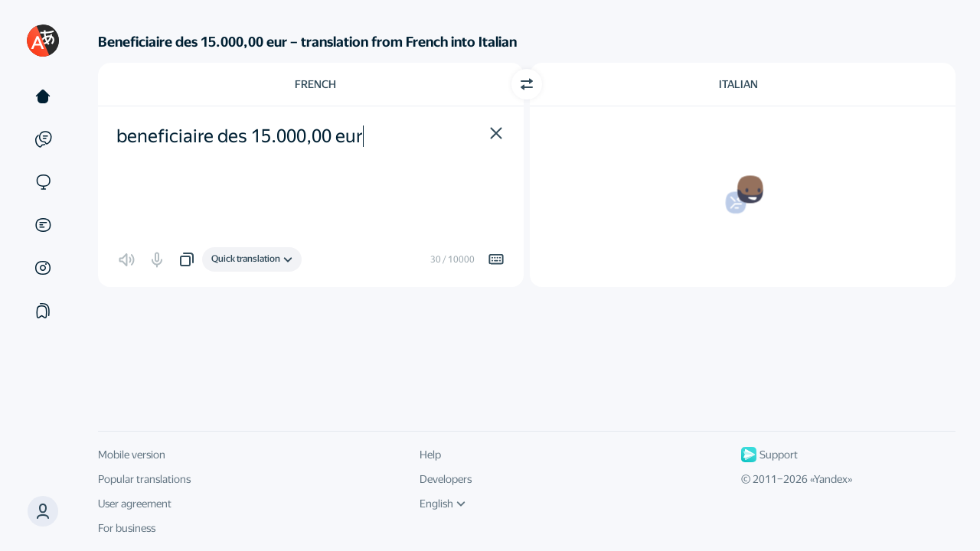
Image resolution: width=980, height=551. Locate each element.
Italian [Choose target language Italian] (738, 84)
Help (430, 455)
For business (127, 528)
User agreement (135, 504)
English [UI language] (443, 504)
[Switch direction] (527, 84)
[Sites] (43, 182)
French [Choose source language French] (315, 84)
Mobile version (132, 455)
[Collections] (43, 311)
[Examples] (43, 139)
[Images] (43, 268)
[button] (43, 511)
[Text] (43, 96)
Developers (446, 479)
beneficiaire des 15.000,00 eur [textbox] (240, 136)
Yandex (831, 479)
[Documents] (43, 225)
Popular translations (144, 479)
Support (769, 455)
